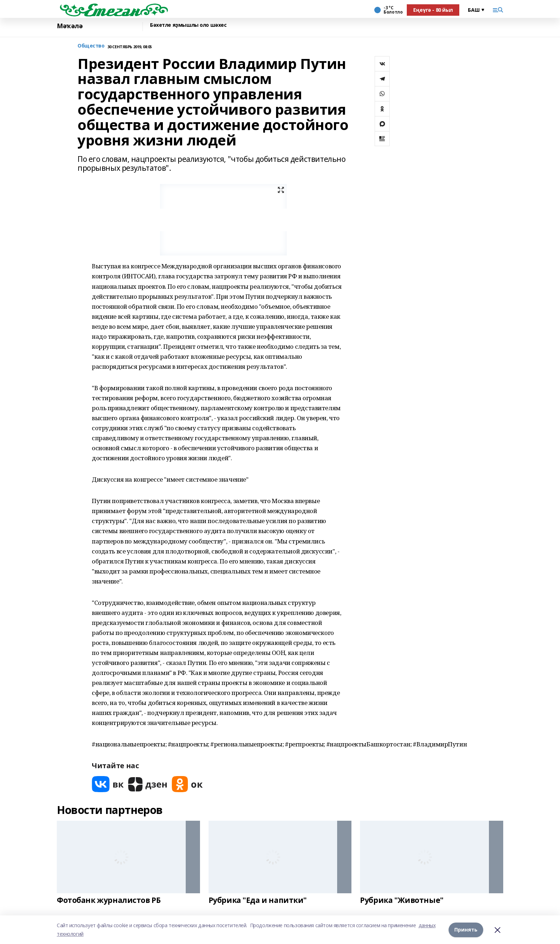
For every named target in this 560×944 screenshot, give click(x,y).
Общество (91, 46)
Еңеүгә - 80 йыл (433, 10)
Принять (466, 930)
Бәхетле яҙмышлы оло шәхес (188, 25)
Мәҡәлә (70, 26)
